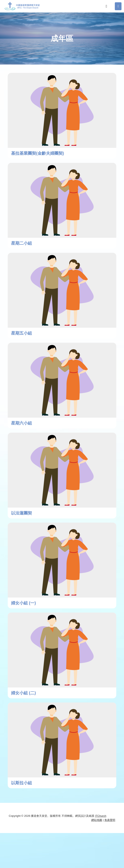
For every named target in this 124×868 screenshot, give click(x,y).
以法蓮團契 (22, 513)
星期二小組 (22, 243)
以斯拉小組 (22, 783)
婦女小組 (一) (23, 603)
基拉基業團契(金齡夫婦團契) (37, 153)
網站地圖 (97, 820)
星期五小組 (22, 333)
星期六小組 (22, 423)
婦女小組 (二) (23, 693)
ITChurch (101, 816)
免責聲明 (110, 820)
